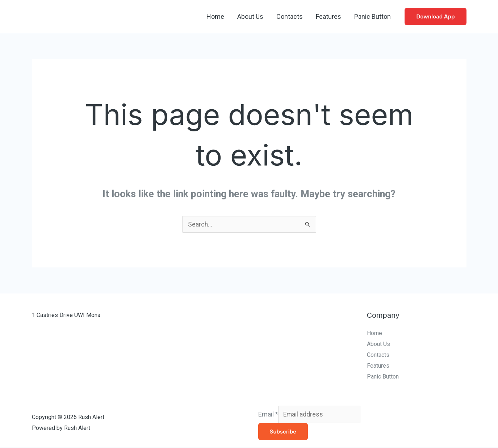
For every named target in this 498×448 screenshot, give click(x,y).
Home (215, 16)
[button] (435, 16)
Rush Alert (77, 16)
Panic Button (373, 16)
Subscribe (283, 432)
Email (268, 415)
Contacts (290, 16)
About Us (250, 16)
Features (328, 16)
